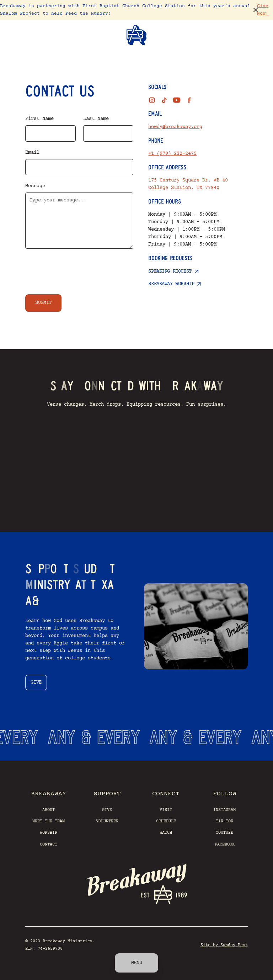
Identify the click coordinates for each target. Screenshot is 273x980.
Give (107, 810)
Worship (49, 833)
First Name (39, 119)
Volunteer (107, 821)
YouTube (224, 833)
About (49, 810)
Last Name (96, 119)
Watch (166, 833)
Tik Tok (224, 821)
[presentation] (79, 270)
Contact (49, 844)
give (36, 683)
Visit (166, 810)
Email (32, 153)
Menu (136, 963)
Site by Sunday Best (224, 945)
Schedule (166, 821)
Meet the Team (49, 821)
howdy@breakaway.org (175, 127)
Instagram (224, 810)
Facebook (225, 844)
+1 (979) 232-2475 (172, 154)
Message (35, 186)
